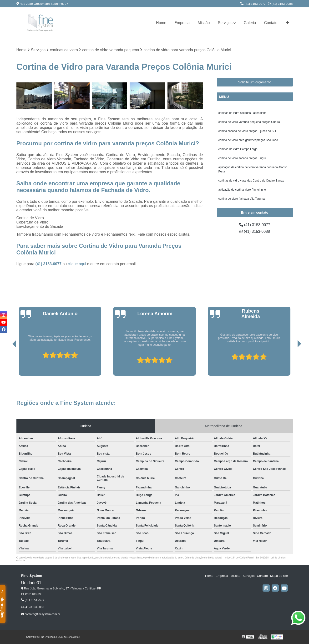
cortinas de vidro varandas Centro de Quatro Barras (251, 181)
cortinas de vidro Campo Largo (238, 149)
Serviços (225, 23)
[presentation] (8, 362)
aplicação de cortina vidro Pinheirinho (242, 190)
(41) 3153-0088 (280, 4)
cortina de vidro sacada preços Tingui (242, 158)
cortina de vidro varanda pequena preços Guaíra (249, 122)
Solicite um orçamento (255, 82)
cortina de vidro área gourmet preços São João (248, 140)
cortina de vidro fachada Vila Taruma (242, 199)
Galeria (250, 23)
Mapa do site (279, 576)
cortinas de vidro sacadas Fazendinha (243, 113)
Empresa (182, 23)
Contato (271, 23)
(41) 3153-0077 (253, 4)
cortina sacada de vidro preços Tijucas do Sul (247, 131)
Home (161, 23)
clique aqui (77, 264)
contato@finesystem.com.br (41, 614)
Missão (204, 23)
